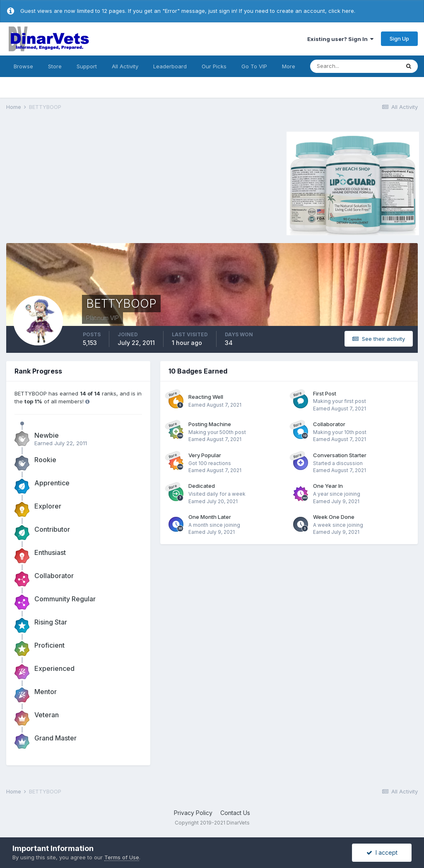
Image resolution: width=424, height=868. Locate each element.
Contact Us (235, 813)
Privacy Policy (193, 813)
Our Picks (214, 66)
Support (87, 66)
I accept (382, 852)
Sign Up (399, 39)
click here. (342, 11)
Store (55, 66)
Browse (23, 66)
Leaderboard (170, 66)
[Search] (355, 66)
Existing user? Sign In (340, 39)
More (289, 66)
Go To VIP (254, 66)
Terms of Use (122, 857)
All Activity (125, 66)
